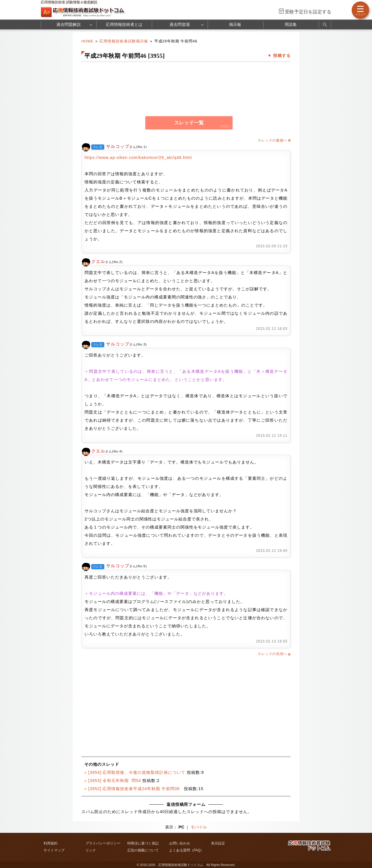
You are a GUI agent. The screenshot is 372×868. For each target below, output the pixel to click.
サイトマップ (54, 850)
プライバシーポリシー (103, 843)
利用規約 (51, 843)
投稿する (282, 56)
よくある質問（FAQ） (187, 850)
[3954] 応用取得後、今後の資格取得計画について (137, 772)
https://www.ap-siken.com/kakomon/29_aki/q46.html (138, 158)
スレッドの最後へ (274, 140)
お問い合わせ (180, 843)
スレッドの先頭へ (274, 654)
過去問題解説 (69, 24)
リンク (91, 850)
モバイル (199, 827)
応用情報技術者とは (124, 24)
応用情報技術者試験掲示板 (124, 41)
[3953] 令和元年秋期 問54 (115, 781)
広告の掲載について (143, 850)
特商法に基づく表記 (143, 843)
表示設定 (218, 843)
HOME (87, 41)
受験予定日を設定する (308, 12)
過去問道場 (180, 24)
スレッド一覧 (189, 123)
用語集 (291, 24)
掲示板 (235, 24)
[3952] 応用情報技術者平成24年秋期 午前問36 (135, 789)
